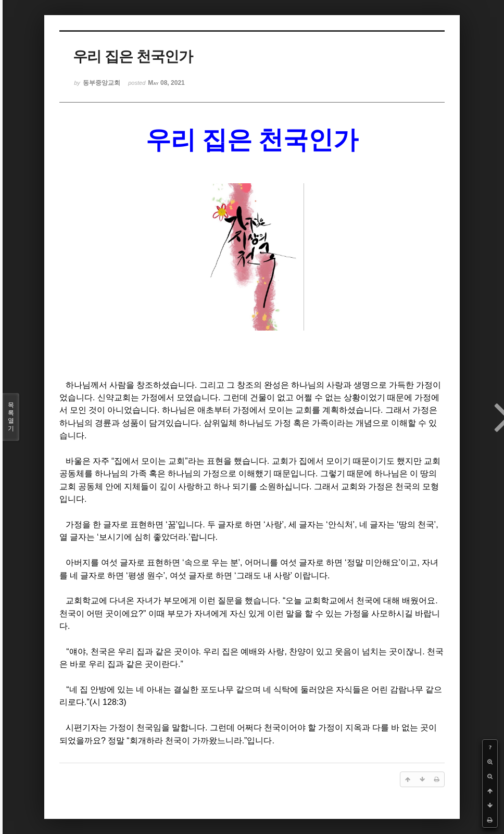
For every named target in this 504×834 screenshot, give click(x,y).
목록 (11, 417)
